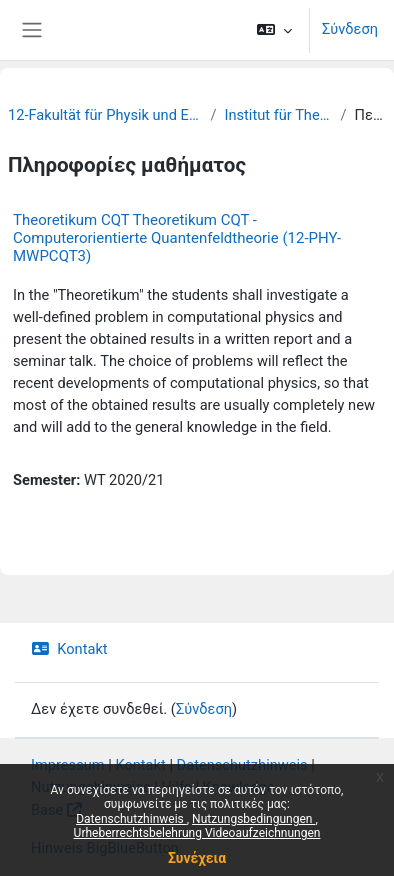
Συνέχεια (197, 858)
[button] (274, 30)
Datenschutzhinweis (131, 819)
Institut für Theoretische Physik (278, 115)
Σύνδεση (350, 29)
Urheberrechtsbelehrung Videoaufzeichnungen (197, 833)
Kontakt (69, 649)
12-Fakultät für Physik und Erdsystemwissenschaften (105, 115)
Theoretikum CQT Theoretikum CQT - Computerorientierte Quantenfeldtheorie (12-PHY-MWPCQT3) (177, 238)
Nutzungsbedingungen (253, 819)
